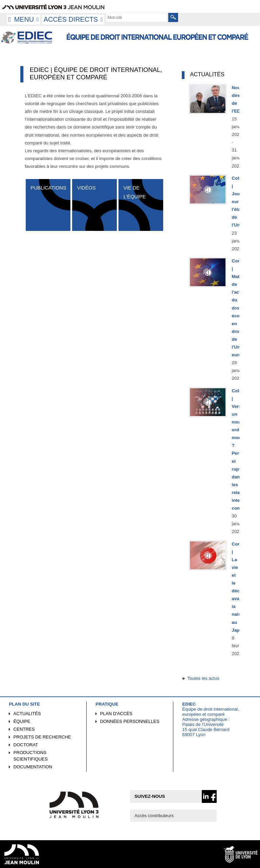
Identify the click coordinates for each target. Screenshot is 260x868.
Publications (48, 188)
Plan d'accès (116, 714)
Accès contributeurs (154, 816)
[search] (136, 17)
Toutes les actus (203, 678)
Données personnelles (130, 721)
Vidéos (86, 188)
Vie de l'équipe (135, 192)
